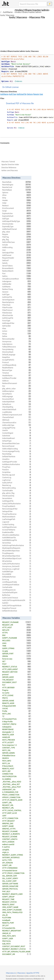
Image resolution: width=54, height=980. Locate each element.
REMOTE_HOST (17, 769)
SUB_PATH (17, 944)
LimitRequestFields (17, 582)
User (41, 94)
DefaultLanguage (17, 355)
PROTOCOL (17, 941)
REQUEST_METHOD (17, 672)
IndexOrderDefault (17, 409)
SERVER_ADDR (17, 677)
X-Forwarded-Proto (17, 719)
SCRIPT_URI (17, 865)
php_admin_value (17, 388)
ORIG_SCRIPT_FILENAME (17, 910)
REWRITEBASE (17, 729)
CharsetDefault (17, 417)
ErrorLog (17, 579)
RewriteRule (17, 182)
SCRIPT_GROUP (17, 897)
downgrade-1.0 (17, 732)
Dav (17, 386)
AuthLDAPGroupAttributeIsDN (17, 600)
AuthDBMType (17, 571)
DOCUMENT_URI (15, 954)
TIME (17, 646)
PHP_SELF (17, 891)
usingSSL (17, 850)
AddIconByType (17, 425)
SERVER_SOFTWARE (17, 884)
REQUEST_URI (17, 625)
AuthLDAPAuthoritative (17, 564)
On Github (7, 87)
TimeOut (17, 373)
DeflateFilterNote (17, 456)
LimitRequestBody (17, 365)
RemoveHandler (17, 339)
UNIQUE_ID (17, 933)
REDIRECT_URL (17, 808)
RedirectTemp (17, 289)
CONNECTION (17, 774)
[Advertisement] (27, 32)
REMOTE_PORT (17, 923)
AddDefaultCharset (17, 229)
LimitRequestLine (17, 590)
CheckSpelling (17, 407)
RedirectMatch (17, 271)
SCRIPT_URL (17, 803)
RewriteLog (17, 485)
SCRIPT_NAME (17, 826)
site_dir (17, 915)
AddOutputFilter (17, 323)
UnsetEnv (17, 459)
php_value (17, 232)
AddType (17, 219)
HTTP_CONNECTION (17, 818)
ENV (17, 635)
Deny (17, 198)
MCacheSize (17, 561)
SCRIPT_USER (17, 938)
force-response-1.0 (17, 745)
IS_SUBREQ (17, 779)
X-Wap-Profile (17, 721)
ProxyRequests (17, 553)
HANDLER (17, 737)
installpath (17, 920)
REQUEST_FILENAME (17, 622)
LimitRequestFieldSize (17, 585)
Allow (17, 195)
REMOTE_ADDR (17, 703)
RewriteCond (17, 187)
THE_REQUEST (17, 680)
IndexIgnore (17, 281)
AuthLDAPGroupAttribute (17, 605)
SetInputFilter (17, 511)
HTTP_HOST (17, 627)
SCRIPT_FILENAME (17, 638)
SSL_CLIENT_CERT (17, 881)
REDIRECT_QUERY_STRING (17, 855)
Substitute (17, 436)
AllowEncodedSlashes (17, 535)
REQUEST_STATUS (17, 902)
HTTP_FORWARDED (17, 868)
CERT (17, 816)
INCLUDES (17, 640)
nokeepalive (17, 727)
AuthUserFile (21, 94)
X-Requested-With (17, 706)
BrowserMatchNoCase (17, 443)
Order (17, 203)
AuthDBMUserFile (17, 537)
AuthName (8, 12)
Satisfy (17, 263)
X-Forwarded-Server (17, 870)
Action (17, 331)
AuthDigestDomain (17, 527)
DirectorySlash (17, 352)
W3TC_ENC (17, 714)
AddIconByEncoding (17, 449)
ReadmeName (17, 368)
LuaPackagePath (17, 519)
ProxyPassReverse (17, 514)
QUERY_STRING (17, 648)
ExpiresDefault (17, 216)
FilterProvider (17, 307)
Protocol (17, 362)
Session (17, 292)
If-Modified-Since (17, 755)
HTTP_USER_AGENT (17, 669)
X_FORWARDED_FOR (17, 792)
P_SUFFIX (17, 847)
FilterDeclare (17, 313)
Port (17, 273)
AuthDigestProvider (17, 462)
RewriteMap (17, 454)
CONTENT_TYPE (17, 748)
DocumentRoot (17, 399)
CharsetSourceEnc (17, 422)
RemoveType (17, 370)
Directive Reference (9, 168)
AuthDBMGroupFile (17, 540)
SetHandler (17, 326)
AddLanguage (17, 396)
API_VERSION (17, 863)
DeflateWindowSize (17, 611)
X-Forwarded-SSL (17, 928)
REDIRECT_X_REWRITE (17, 834)
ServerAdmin (17, 498)
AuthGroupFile (17, 318)
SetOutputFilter (17, 253)
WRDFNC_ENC (17, 823)
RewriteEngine (17, 185)
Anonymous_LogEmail (17, 569)
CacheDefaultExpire (17, 592)
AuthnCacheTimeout (17, 598)
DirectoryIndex (17, 224)
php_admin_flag (17, 493)
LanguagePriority (17, 428)
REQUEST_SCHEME (17, 837)
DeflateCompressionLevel (17, 415)
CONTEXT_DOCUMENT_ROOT (17, 946)
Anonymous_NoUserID (17, 566)
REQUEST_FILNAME (17, 831)
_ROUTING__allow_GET (17, 784)
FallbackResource (17, 347)
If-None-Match (17, 766)
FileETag (17, 237)
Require (36, 94)
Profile (17, 711)
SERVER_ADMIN (17, 753)
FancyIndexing (17, 349)
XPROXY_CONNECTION (17, 797)
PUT (17, 685)
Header (17, 200)
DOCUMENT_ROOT (17, 682)
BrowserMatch (17, 268)
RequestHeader (17, 258)
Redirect (17, 205)
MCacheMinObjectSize (17, 551)
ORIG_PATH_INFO (17, 936)
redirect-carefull (17, 844)
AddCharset (17, 255)
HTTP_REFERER (17, 688)
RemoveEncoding (17, 488)
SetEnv (17, 276)
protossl (17, 674)
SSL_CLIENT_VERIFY (17, 878)
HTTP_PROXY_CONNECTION (17, 873)
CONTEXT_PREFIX (17, 724)
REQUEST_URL (17, 805)
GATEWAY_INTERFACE (17, 857)
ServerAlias (17, 543)
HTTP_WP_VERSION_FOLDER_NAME (17, 952)
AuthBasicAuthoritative (17, 464)
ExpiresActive (17, 213)
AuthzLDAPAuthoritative (17, 504)
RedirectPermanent (17, 383)
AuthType (13, 94)
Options (30, 94)
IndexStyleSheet (17, 402)
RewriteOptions (17, 302)
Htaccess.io (11, 973)
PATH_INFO (17, 761)
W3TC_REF (17, 771)
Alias (17, 328)
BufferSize (17, 595)
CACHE (17, 708)
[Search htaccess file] (33, 4)
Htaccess (21, 973)
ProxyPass (17, 467)
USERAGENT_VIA (17, 789)
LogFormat (17, 480)
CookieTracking (17, 524)
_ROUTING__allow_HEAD (17, 782)
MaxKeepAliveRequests (17, 548)
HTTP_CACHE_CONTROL (17, 810)
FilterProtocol (17, 310)
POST (17, 664)
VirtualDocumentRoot (17, 279)
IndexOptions (17, 344)
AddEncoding (17, 247)
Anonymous (17, 341)
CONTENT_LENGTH (17, 839)
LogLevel (17, 522)
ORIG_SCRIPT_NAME (17, 907)
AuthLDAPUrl (17, 483)
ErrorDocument (17, 208)
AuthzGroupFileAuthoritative (17, 545)
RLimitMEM (17, 574)
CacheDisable (17, 490)
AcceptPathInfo (17, 360)
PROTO (17, 698)
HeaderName (17, 375)
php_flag (17, 239)
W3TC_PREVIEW (17, 740)
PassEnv (17, 470)
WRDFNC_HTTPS (17, 829)
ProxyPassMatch (17, 506)
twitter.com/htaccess (10, 170)
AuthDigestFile (17, 501)
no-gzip (17, 651)
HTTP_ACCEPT (17, 742)
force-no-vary (17, 659)
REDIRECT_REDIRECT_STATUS (17, 949)
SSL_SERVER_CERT (17, 876)
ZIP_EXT (17, 925)
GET (17, 661)
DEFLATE (17, 630)
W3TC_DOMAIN (17, 842)
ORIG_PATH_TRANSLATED (17, 912)
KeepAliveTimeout (17, 608)
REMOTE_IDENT (17, 904)
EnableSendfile (17, 532)
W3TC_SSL (17, 750)
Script (17, 211)
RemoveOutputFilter (17, 509)
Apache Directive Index (10, 165)
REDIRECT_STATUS (17, 667)
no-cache (17, 693)
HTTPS (17, 633)
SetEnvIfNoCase (17, 242)
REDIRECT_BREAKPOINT (17, 931)
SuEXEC (17, 603)
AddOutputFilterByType (17, 221)
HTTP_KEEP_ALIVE (17, 813)
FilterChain (17, 305)
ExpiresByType (17, 226)
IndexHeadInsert (17, 438)
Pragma (17, 690)
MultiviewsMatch (17, 517)
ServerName (17, 394)
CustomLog (17, 477)
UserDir (17, 430)
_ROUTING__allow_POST (17, 787)
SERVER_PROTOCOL (17, 889)
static (17, 643)
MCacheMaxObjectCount (17, 558)
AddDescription (17, 391)
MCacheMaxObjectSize (17, 556)
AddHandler (17, 284)
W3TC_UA (17, 763)
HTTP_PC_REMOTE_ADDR (17, 800)
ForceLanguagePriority (17, 451)
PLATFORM (17, 918)
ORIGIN (17, 656)
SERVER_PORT (17, 654)
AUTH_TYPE (17, 860)
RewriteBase (17, 190)
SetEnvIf (17, 260)
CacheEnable (17, 587)
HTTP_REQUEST (17, 821)
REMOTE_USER (17, 735)
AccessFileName (17, 530)
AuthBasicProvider (17, 378)
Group (17, 334)
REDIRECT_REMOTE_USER (17, 894)
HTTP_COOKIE (17, 695)
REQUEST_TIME (17, 899)
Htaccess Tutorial (8, 162)
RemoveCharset (17, 446)
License (15, 87)
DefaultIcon (17, 404)
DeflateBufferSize (17, 577)
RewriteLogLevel (17, 475)
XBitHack (17, 420)
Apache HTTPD (33, 973)
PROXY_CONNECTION (17, 795)
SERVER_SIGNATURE (17, 886)
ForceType (17, 321)
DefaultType (17, 441)
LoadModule (17, 412)
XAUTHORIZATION (17, 776)
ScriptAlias (17, 472)
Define (17, 336)
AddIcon (17, 381)
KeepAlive (17, 357)
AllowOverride (17, 315)
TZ (17, 716)
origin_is (17, 852)
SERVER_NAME (17, 701)
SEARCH (17, 758)
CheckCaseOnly (17, 496)
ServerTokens (17, 266)
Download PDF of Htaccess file (20, 103)
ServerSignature (17, 300)
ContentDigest (17, 433)
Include (17, 245)
